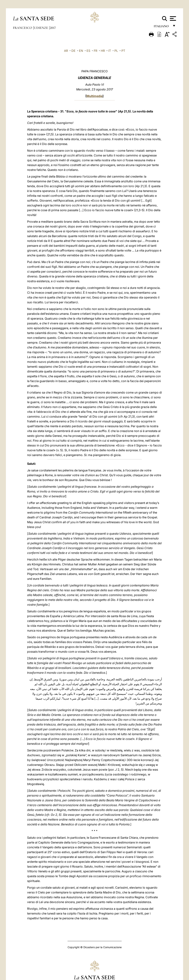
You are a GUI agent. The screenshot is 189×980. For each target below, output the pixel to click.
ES (88, 51)
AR (66, 51)
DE (73, 51)
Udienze (41, 28)
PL (116, 51)
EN (81, 51)
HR (103, 51)
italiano (162, 27)
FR (96, 51)
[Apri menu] (172, 18)
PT (123, 51)
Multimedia (94, 96)
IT (110, 51)
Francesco (23, 28)
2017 (53, 28)
